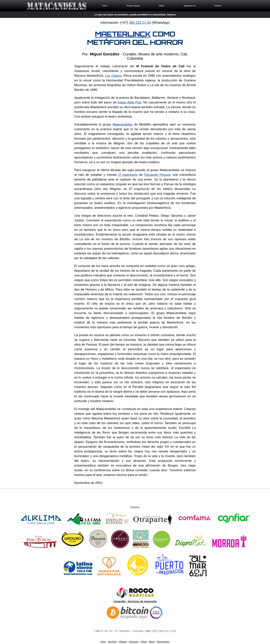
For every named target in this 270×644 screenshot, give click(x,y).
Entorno (218, 6)
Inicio (105, 6)
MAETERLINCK (123, 34)
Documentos (163, 642)
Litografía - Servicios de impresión (135, 601)
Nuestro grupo (133, 6)
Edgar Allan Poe (129, 102)
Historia (123, 642)
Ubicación (134, 642)
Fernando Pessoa (157, 175)
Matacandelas (123, 124)
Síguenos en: (190, 6)
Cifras (144, 642)
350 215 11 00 (140, 23)
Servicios (112, 642)
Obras (161, 6)
